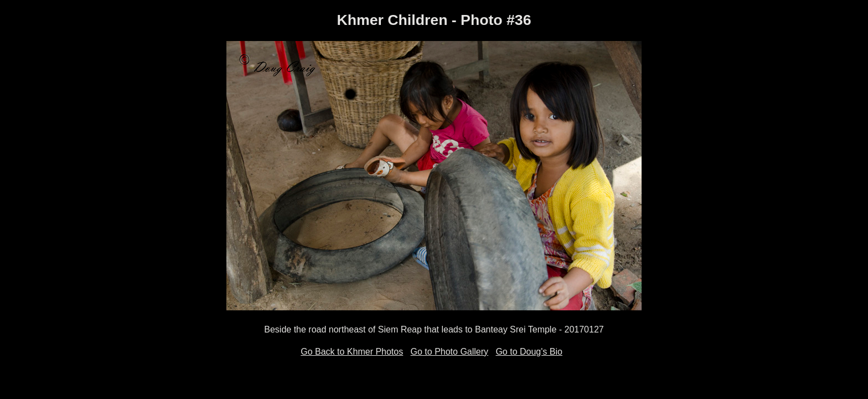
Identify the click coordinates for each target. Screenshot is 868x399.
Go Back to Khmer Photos (352, 352)
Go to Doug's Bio (529, 352)
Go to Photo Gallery (450, 352)
